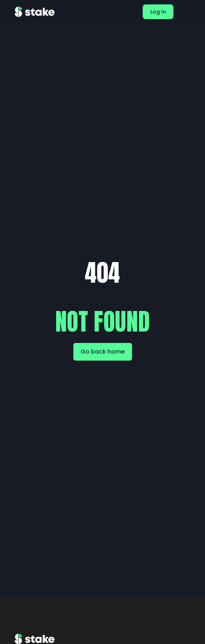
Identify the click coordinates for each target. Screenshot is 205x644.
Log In (158, 12)
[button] (187, 12)
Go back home (103, 352)
